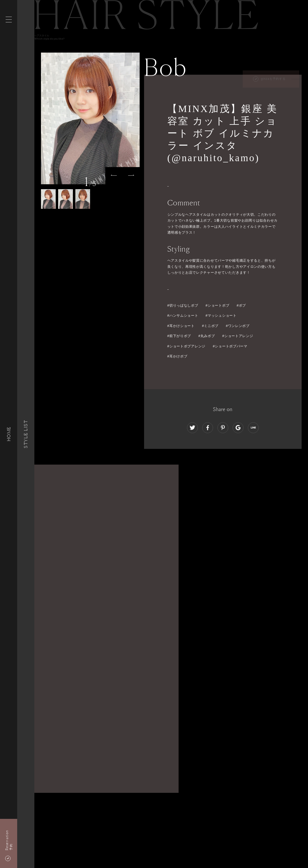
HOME (9, 434)
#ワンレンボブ (238, 326)
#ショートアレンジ (238, 336)
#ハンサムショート (183, 315)
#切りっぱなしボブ (183, 305)
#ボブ (241, 305)
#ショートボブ (218, 305)
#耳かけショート (181, 326)
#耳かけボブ (177, 356)
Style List (26, 434)
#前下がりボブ (179, 336)
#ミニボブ (210, 326)
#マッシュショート (221, 315)
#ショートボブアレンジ (187, 346)
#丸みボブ (207, 336)
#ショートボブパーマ (230, 346)
